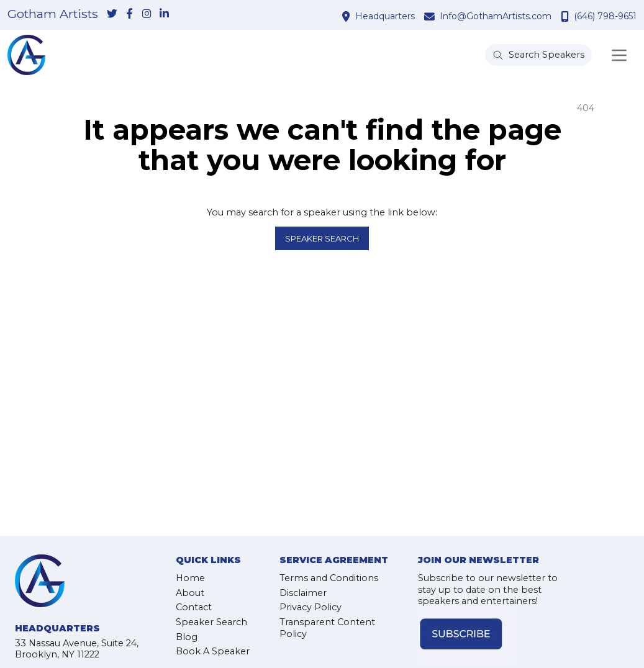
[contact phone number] (566, 16)
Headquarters (385, 16)
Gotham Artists (53, 14)
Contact (194, 607)
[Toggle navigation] (619, 55)
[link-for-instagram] (147, 14)
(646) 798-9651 (605, 16)
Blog (187, 637)
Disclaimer (303, 593)
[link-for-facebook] (129, 14)
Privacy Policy (311, 607)
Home (190, 578)
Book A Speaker (213, 651)
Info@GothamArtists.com (496, 16)
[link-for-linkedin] (164, 14)
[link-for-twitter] (112, 14)
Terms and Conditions (329, 578)
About (190, 593)
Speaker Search (322, 238)
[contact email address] (431, 16)
